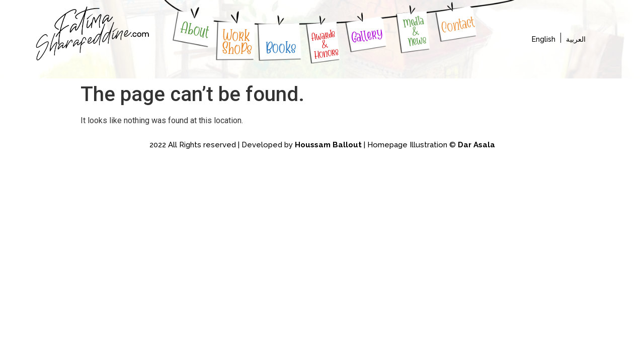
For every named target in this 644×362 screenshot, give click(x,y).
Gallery (367, 35)
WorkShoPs (238, 42)
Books (281, 48)
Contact (458, 25)
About (195, 30)
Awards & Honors (325, 44)
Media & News (415, 31)
